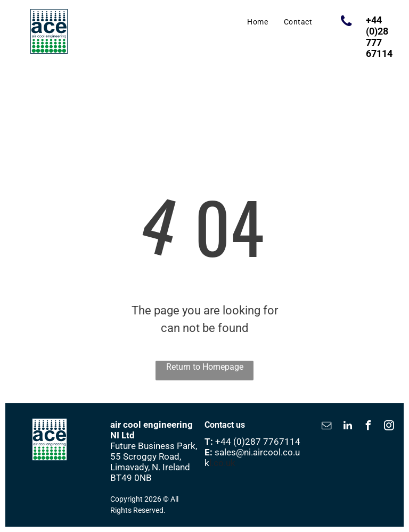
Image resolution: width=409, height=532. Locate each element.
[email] (327, 427)
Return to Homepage (205, 367)
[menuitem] (257, 22)
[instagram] (389, 427)
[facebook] (369, 427)
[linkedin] (348, 427)
